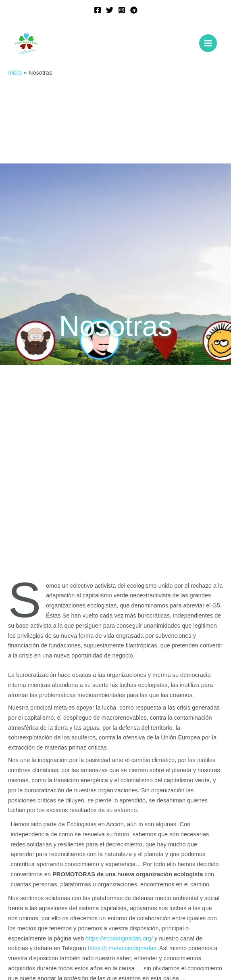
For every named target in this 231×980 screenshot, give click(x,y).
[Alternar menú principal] (208, 43)
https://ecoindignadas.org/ (119, 938)
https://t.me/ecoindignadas (122, 948)
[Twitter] (110, 10)
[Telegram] (134, 10)
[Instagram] (122, 10)
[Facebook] (98, 10)
